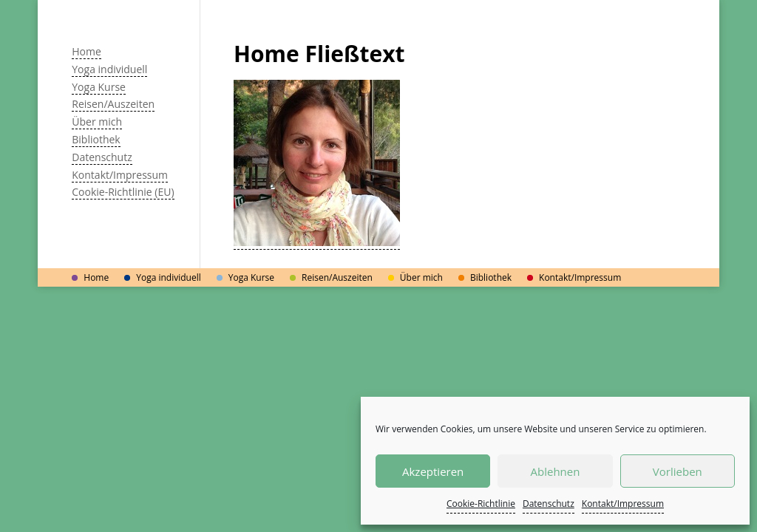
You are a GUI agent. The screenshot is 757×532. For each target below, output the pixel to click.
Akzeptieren (433, 471)
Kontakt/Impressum (623, 504)
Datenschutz (549, 504)
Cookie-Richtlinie (481, 504)
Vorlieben (678, 471)
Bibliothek (96, 139)
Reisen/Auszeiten (113, 104)
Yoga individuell (109, 69)
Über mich (97, 122)
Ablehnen (556, 471)
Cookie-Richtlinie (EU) (123, 192)
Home (86, 51)
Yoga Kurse (99, 87)
